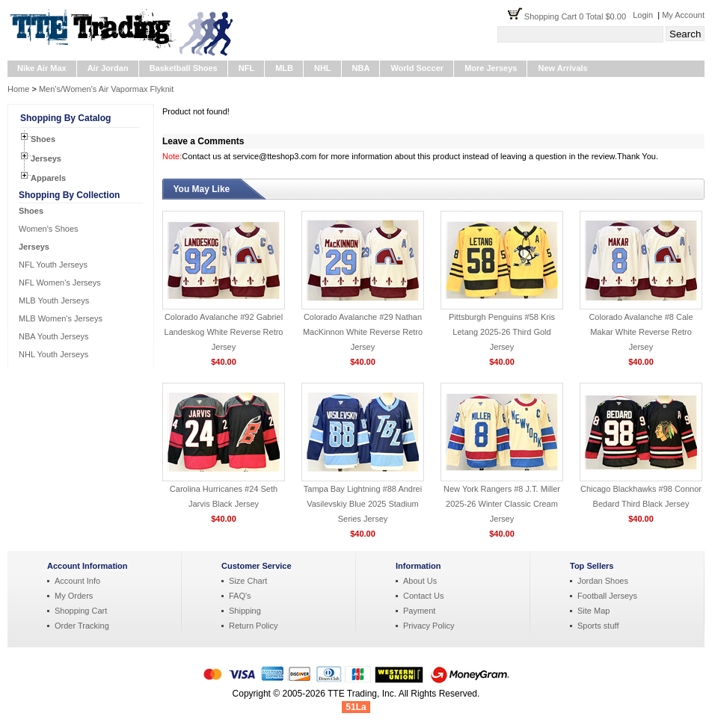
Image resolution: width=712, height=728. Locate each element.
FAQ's (240, 596)
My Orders (74, 596)
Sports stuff (598, 626)
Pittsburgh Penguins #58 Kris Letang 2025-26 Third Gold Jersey (502, 332)
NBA (361, 68)
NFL (246, 68)
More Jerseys (491, 68)
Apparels (48, 178)
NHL (323, 68)
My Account (683, 15)
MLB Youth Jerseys (54, 300)
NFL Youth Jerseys (53, 265)
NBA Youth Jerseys (54, 336)
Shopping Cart (81, 611)
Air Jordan (108, 68)
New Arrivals (562, 68)
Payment (419, 611)
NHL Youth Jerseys (53, 354)
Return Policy (253, 626)
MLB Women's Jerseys (61, 318)
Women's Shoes (49, 229)
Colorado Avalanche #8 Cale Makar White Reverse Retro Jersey (641, 332)
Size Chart (248, 581)
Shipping (245, 611)
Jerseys (46, 158)
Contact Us (423, 596)
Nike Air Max (42, 68)
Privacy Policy (429, 626)
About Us (420, 581)
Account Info (77, 581)
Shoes (43, 139)
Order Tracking (82, 626)
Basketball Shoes (184, 68)
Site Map (593, 611)
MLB (284, 68)
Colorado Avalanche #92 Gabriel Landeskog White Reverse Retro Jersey (224, 332)
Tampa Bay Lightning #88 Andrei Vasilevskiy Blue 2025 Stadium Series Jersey (363, 504)
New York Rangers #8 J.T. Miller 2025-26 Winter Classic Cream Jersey (502, 504)
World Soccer (417, 68)
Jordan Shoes (603, 581)
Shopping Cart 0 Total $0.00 (578, 16)
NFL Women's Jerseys (60, 283)
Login (643, 15)
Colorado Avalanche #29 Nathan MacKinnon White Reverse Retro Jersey (363, 332)
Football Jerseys (607, 596)
